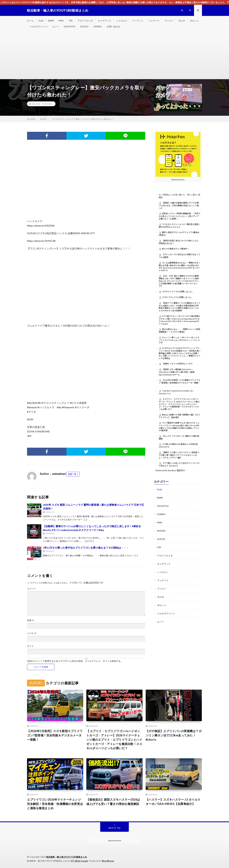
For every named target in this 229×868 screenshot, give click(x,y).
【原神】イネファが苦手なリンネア (177, 364)
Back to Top (115, 828)
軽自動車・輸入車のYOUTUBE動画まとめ (67, 857)
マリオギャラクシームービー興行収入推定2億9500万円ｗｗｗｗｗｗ (179, 226)
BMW (51, 21)
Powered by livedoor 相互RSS (170, 470)
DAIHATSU (70, 26)
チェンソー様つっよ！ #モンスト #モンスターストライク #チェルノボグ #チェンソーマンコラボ (179, 340)
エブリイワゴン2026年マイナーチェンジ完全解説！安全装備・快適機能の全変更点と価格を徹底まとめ (55, 804)
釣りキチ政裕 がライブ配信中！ (176, 249)
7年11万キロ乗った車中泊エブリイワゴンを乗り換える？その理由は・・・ (86, 548)
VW (71, 21)
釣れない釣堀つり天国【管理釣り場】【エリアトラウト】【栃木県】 (179, 416)
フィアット (138, 21)
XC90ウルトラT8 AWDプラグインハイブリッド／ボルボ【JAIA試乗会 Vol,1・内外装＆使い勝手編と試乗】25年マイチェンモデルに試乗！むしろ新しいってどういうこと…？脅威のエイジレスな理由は (180, 353)
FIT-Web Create (80, 861)
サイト (30, 646)
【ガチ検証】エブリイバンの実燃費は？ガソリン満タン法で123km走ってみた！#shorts (174, 735)
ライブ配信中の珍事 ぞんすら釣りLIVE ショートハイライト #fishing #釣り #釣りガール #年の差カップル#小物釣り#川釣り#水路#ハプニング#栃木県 (179, 427)
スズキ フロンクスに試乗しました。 (177, 297)
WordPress (108, 861)
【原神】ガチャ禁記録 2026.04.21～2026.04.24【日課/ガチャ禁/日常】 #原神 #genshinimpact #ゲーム (177, 372)
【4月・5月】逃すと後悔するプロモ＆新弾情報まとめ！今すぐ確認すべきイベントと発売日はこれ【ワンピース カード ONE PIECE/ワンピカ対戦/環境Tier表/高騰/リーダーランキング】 (179, 281)
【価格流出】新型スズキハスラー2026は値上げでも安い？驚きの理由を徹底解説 (113, 802)
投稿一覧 (72, 474)
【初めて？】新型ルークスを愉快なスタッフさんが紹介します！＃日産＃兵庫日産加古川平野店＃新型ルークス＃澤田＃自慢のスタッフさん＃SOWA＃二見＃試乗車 (179, 307)
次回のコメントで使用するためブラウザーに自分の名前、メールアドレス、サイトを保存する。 (75, 661)
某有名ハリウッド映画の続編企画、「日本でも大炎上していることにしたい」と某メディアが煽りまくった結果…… (179, 216)
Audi (41, 21)
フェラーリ (154, 21)
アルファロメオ (85, 21)
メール (32, 633)
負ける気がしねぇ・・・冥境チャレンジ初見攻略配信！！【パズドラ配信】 (179, 331)
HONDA (98, 26)
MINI (61, 21)
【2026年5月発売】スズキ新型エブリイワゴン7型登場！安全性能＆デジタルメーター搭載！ (179, 381)
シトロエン (122, 21)
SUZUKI (84, 26)
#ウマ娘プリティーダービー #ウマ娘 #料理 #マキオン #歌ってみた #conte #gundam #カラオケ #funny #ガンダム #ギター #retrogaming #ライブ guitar (179, 320)
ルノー (56, 26)
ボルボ (182, 21)
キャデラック (105, 21)
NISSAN (161, 531)
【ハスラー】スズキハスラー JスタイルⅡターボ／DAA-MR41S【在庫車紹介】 (173, 802)
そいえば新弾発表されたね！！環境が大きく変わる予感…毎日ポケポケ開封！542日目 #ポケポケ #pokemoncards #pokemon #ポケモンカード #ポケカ (179, 267)
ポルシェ (194, 21)
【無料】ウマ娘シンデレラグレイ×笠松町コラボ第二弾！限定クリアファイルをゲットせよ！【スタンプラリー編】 (179, 455)
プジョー (169, 21)
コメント (31, 589)
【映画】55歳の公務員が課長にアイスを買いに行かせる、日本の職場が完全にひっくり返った (179, 205)
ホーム (30, 21)
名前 (31, 620)
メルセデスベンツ (38, 26)
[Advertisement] (114, 55)
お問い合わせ (113, 26)
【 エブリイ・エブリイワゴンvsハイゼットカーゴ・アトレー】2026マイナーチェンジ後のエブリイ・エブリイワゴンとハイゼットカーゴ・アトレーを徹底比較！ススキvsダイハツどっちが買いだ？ (179, 404)
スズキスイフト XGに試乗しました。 (178, 291)
